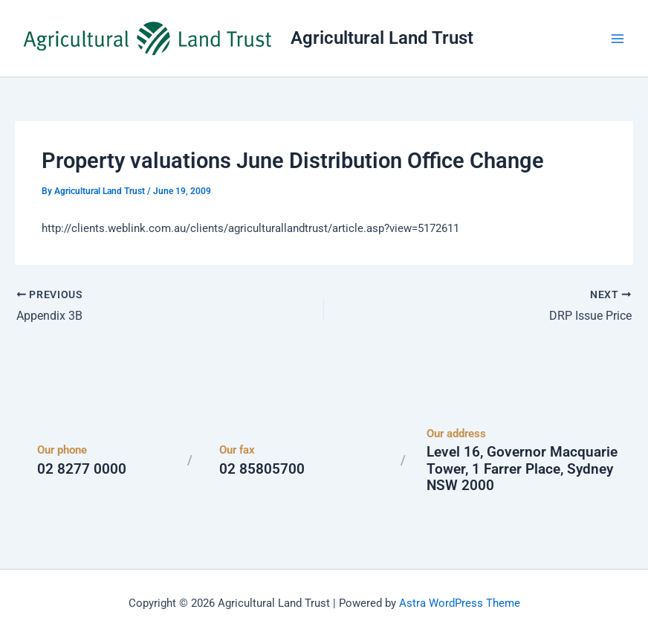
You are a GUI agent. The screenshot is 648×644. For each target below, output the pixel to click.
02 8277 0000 (82, 469)
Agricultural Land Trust (382, 38)
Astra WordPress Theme (460, 603)
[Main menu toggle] (618, 39)
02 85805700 (262, 469)
